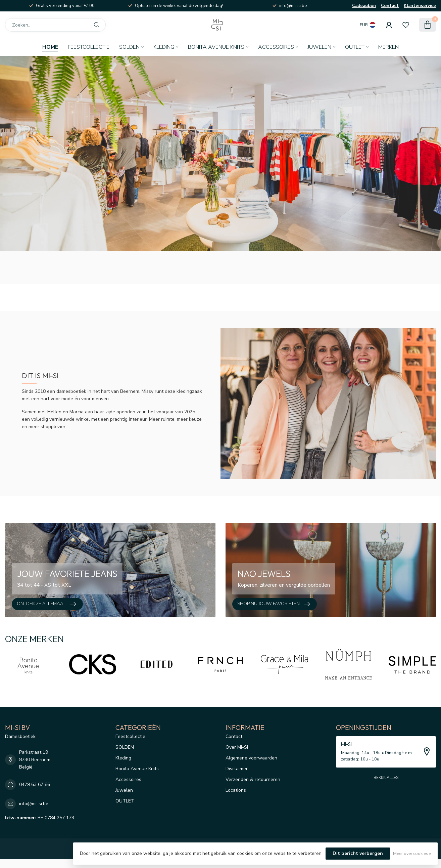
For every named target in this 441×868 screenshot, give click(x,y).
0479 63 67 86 (35, 784)
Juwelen (320, 47)
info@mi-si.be (34, 804)
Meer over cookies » (412, 853)
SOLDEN (129, 47)
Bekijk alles (386, 778)
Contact (390, 6)
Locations (236, 790)
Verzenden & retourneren (253, 779)
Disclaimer (237, 769)
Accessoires (276, 47)
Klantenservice (420, 6)
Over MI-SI (237, 747)
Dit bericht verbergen (358, 853)
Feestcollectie (89, 47)
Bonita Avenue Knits (216, 47)
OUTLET (355, 47)
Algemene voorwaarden (251, 758)
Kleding (164, 47)
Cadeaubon (364, 6)
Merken (388, 47)
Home (50, 47)
